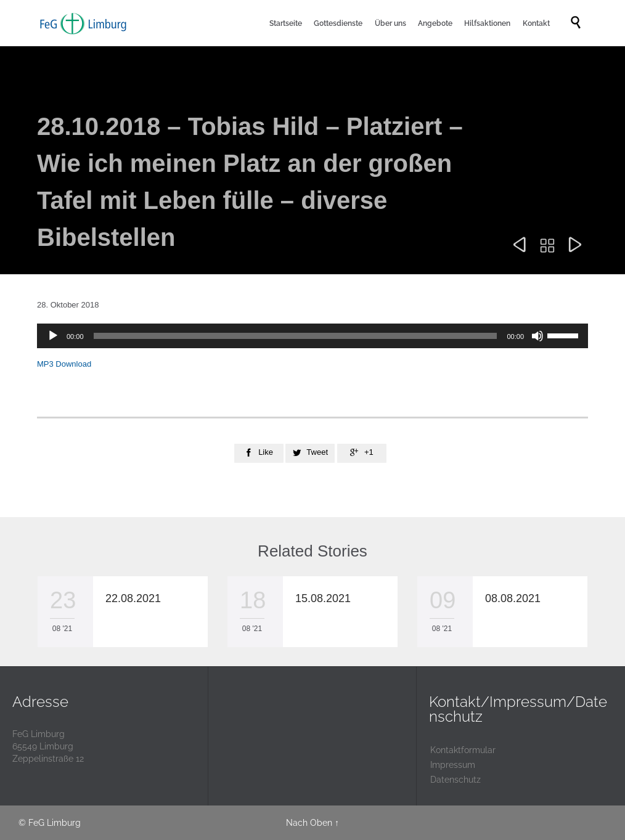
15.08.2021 (323, 598)
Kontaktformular (463, 750)
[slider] (296, 336)
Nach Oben (309, 823)
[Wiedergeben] (53, 336)
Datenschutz (455, 780)
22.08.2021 (133, 598)
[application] (312, 336)
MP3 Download (64, 364)
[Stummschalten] (537, 336)
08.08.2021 (513, 598)
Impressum (453, 765)
